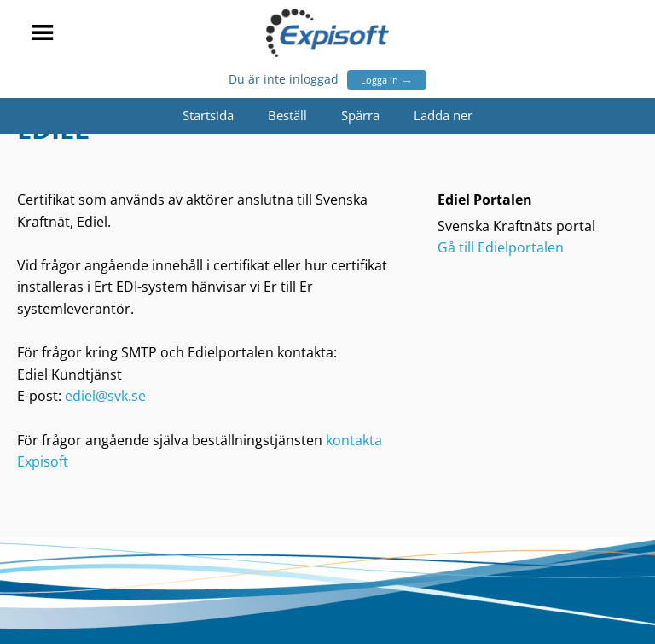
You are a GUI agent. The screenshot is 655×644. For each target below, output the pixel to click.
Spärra (360, 115)
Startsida (208, 115)
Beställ (287, 115)
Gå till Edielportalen (501, 247)
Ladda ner (443, 115)
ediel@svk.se (105, 396)
